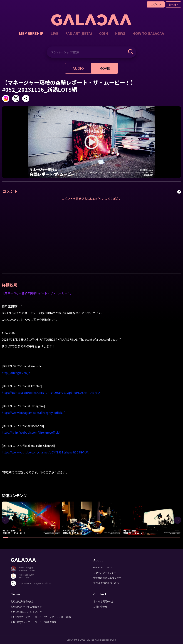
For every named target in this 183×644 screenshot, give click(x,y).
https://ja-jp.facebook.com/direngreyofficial (31, 432)
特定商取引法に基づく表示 (107, 578)
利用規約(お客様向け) (22, 601)
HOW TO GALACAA (148, 33)
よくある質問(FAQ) (103, 601)
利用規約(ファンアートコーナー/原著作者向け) (35, 622)
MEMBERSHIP (31, 33)
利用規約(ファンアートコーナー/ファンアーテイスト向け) (41, 617)
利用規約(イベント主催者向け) (27, 607)
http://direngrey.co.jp (16, 373)
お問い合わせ (100, 607)
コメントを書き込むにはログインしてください (91, 198)
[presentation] (5, 520)
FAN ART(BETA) (79, 33)
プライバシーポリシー (105, 573)
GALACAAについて (103, 567)
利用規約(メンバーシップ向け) (27, 612)
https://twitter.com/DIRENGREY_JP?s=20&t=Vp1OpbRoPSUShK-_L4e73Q (51, 393)
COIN (104, 33)
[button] (6, 537)
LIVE (54, 33)
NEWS (120, 33)
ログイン (156, 4)
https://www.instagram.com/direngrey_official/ (33, 413)
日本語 (172, 4)
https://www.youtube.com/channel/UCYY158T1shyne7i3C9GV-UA (45, 452)
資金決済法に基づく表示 (106, 583)
